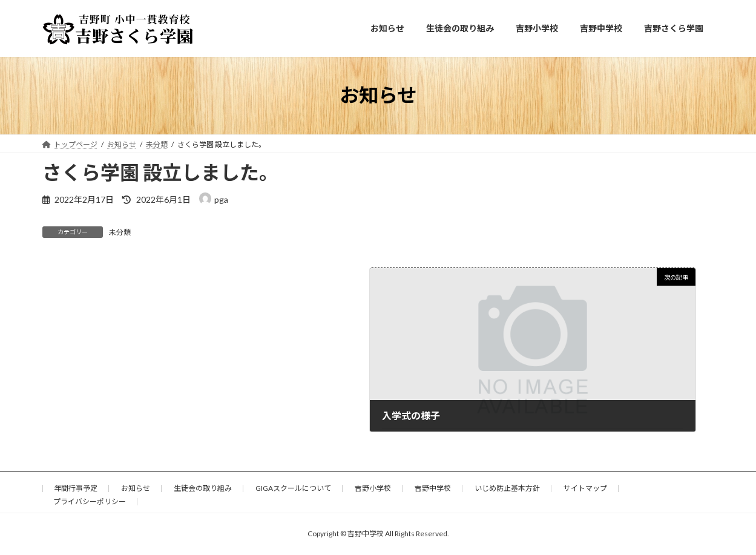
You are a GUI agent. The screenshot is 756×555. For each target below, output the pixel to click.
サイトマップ (585, 488)
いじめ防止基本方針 (507, 488)
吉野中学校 (433, 488)
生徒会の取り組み (203, 488)
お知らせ (136, 488)
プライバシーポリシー (90, 501)
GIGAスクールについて (293, 488)
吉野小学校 (373, 488)
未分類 (120, 232)
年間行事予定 (76, 488)
